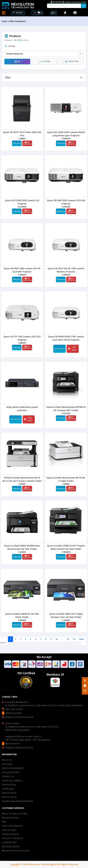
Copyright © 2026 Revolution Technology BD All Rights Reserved (44, 864)
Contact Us (8, 776)
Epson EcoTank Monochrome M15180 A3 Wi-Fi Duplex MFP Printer (66, 409)
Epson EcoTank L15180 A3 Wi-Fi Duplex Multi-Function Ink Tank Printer (66, 547)
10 (57, 639)
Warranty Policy (10, 818)
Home (4, 21)
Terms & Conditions (12, 781)
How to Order (9, 830)
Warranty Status (11, 847)
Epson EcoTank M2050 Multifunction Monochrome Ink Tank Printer (22, 547)
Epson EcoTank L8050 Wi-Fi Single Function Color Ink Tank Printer (66, 616)
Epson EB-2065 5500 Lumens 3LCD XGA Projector (66, 202)
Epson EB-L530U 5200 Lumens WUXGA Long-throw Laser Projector (66, 134)
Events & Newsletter (13, 768)
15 (68, 639)
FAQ (4, 822)
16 (74, 639)
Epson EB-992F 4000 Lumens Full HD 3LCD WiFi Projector (22, 270)
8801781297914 (56, 2)
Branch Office (9, 793)
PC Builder (18, 13)
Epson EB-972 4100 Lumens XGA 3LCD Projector (22, 338)
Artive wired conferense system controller (22, 409)
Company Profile (11, 772)
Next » (82, 641)
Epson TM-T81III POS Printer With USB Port (22, 134)
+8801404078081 (13, 713)
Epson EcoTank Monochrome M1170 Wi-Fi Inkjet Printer (66, 479)
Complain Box (9, 842)
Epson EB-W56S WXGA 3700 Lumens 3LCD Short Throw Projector (66, 338)
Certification (8, 789)
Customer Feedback (12, 838)
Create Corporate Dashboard (17, 801)
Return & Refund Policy (15, 814)
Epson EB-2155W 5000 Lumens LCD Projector (22, 202)
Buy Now (17, 143)
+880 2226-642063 (14, 709)
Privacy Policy (9, 785)
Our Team (7, 764)
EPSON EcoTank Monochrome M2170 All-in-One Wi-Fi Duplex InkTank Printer (22, 479)
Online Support (10, 834)
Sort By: (10, 46)
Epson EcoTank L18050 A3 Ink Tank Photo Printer (22, 616)
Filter (8, 78)
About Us (7, 760)
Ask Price (72, 349)
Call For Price (59, 349)
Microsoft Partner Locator (16, 851)
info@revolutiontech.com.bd (74, 2)
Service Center (9, 797)
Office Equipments (18, 21)
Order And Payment (12, 826)
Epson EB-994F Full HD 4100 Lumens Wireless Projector (66, 270)
